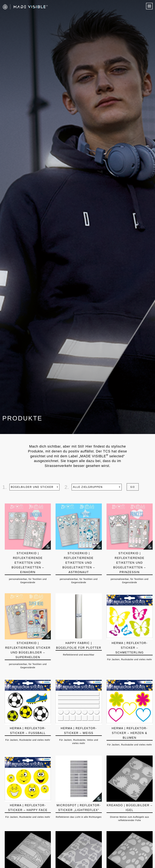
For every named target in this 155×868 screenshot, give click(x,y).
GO (133, 487)
